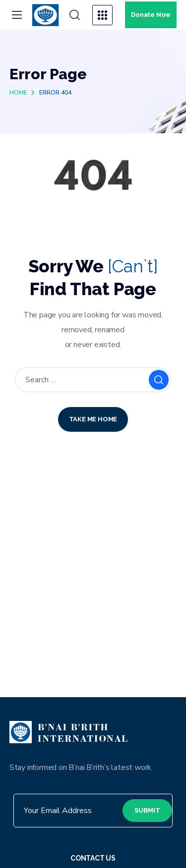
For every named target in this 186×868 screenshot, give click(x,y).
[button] (75, 15)
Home (18, 93)
